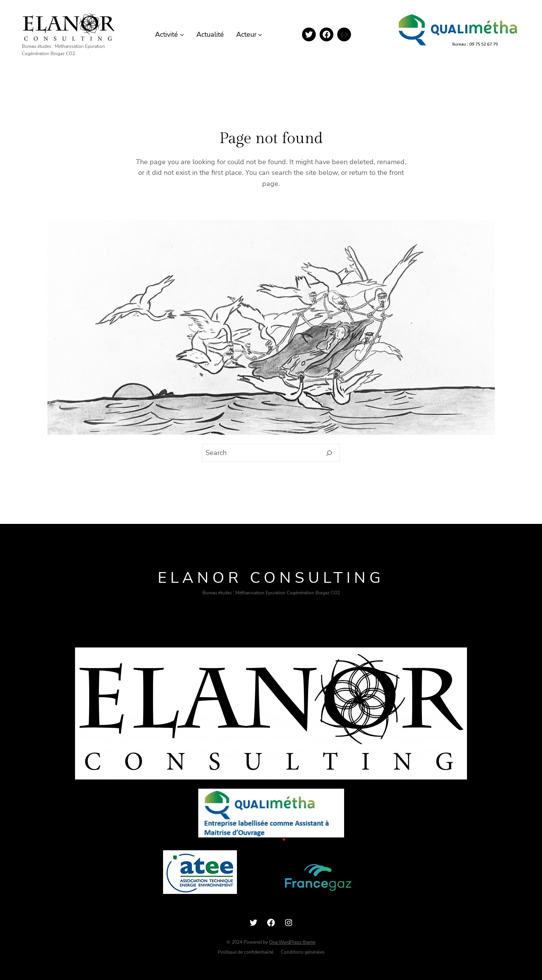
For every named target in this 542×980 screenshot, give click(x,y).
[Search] (329, 453)
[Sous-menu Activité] (182, 35)
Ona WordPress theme (292, 942)
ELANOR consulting (271, 578)
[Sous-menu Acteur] (260, 35)
